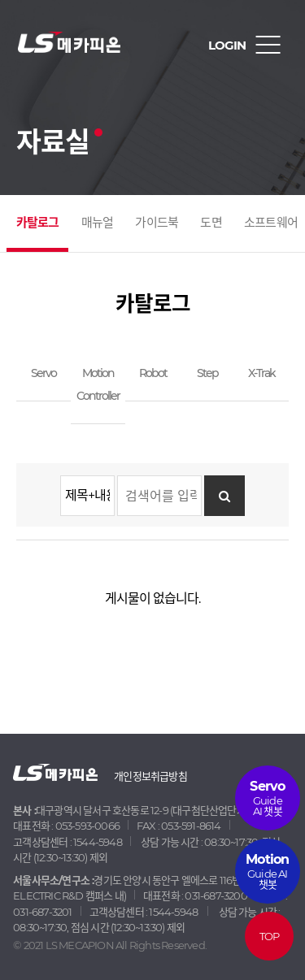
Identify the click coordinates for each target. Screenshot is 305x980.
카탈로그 (38, 222)
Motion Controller (98, 384)
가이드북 (157, 222)
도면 (211, 222)
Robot (153, 373)
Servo (44, 373)
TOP (270, 936)
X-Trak (261, 373)
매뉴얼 (98, 222)
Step (207, 373)
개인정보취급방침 (150, 776)
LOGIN (227, 45)
